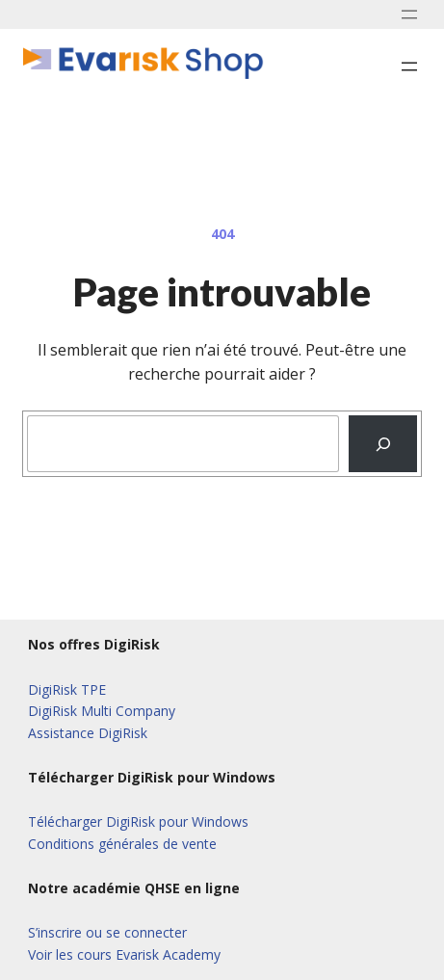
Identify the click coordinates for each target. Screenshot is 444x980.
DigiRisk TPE (67, 689)
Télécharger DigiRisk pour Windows (138, 821)
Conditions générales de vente (122, 844)
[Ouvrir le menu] (409, 14)
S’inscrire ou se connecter (107, 932)
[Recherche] (383, 444)
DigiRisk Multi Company (102, 711)
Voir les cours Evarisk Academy (124, 954)
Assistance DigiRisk (88, 733)
